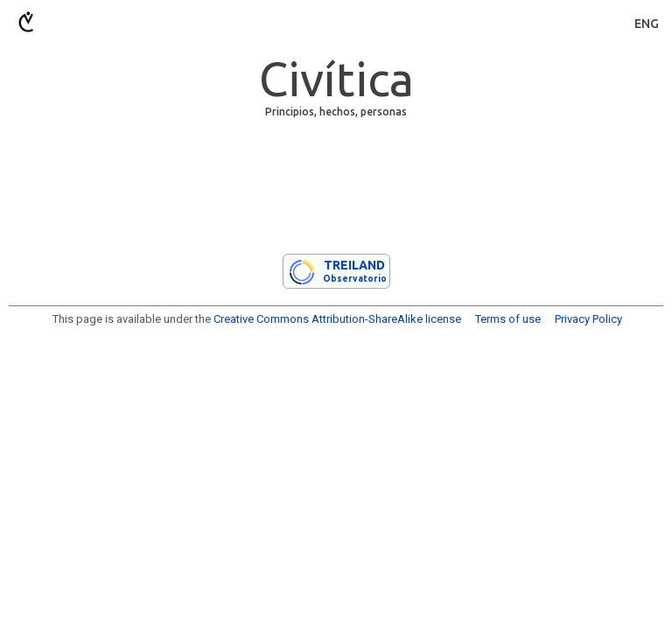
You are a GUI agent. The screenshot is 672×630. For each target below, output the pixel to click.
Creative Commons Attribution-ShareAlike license (337, 319)
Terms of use (508, 319)
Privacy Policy (588, 319)
